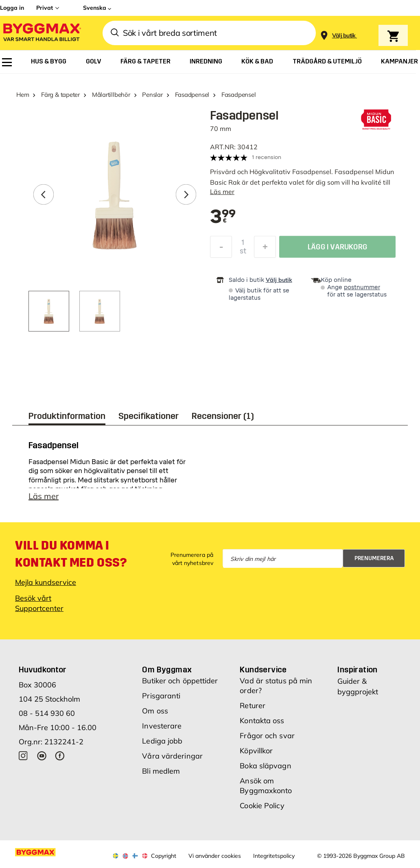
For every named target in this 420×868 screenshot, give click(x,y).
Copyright (164, 856)
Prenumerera (374, 558)
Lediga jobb (162, 741)
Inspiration (357, 670)
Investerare (162, 726)
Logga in (12, 8)
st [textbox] (243, 253)
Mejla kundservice (46, 582)
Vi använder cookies (215, 856)
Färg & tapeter (60, 95)
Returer (253, 706)
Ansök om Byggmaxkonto (266, 786)
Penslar (152, 95)
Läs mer (222, 192)
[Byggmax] (42, 33)
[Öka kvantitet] (265, 249)
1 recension (267, 157)
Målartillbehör (111, 95)
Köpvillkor (256, 751)
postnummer (362, 287)
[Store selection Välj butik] (344, 36)
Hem (23, 95)
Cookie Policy (262, 806)
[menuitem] (7, 62)
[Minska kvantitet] (221, 249)
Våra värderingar (172, 756)
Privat (45, 8)
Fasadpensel (192, 95)
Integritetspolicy (274, 856)
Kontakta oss (262, 721)
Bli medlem (161, 771)
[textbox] (223, 217)
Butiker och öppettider (180, 681)
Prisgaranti (161, 696)
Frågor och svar (267, 736)
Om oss (155, 711)
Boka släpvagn (265, 766)
